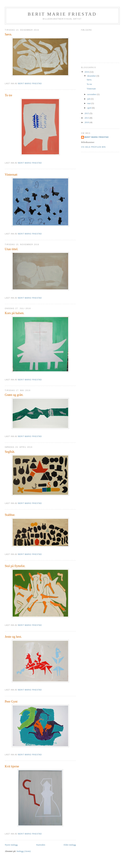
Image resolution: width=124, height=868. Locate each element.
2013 (87, 118)
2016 (87, 72)
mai (89, 103)
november (92, 94)
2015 (87, 113)
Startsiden (41, 845)
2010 (87, 122)
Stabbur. (10, 515)
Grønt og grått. (14, 395)
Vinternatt (11, 175)
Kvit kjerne (12, 766)
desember (92, 76)
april (90, 108)
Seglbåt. (10, 452)
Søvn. (8, 34)
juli (89, 99)
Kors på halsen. (15, 313)
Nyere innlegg (11, 845)
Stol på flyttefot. (15, 566)
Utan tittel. (12, 249)
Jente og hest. (13, 637)
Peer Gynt (11, 702)
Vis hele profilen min (93, 147)
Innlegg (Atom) (23, 851)
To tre (9, 95)
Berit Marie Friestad (62, 14)
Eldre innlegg (70, 845)
